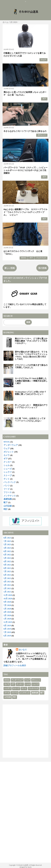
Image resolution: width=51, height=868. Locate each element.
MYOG (24, 258)
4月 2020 (7, 612)
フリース (8, 492)
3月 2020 (7, 615)
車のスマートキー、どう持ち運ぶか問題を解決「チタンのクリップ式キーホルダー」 (31, 341)
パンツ (7, 486)
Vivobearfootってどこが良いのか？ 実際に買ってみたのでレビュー (32, 393)
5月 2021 (7, 578)
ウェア (43, 60)
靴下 (6, 502)
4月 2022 (7, 561)
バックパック (41, 258)
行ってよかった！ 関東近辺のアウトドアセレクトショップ (31, 406)
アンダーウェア (11, 445)
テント (7, 479)
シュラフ (8, 472)
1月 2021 (7, 592)
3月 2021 (7, 585)
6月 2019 (7, 636)
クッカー (8, 462)
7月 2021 (7, 571)
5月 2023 (7, 544)
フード (7, 489)
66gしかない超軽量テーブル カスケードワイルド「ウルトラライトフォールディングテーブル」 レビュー (25, 212)
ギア (44, 99)
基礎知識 (8, 499)
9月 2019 (7, 626)
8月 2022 (7, 551)
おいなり (23, 650)
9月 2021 (7, 565)
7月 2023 (7, 541)
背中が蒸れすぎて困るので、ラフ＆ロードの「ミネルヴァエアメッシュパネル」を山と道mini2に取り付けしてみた (31, 355)
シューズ (8, 469)
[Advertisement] (26, 731)
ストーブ (8, 475)
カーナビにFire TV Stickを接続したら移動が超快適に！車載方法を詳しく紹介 (31, 381)
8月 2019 (7, 629)
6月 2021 (7, 575)
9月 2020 (7, 602)
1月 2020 (7, 619)
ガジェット (42, 135)
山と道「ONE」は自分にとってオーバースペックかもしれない (30, 420)
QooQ (30, 867)
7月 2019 (7, 632)
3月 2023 (7, 548)
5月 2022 (7, 558)
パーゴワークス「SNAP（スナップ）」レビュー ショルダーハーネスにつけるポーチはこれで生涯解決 (27, 170)
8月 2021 (7, 568)
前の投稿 (42, 268)
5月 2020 (7, 609)
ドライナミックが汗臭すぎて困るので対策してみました (31, 366)
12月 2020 (8, 595)
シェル (7, 465)
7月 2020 (7, 605)
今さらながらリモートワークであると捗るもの (25, 131)
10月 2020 (8, 599)
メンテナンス (10, 496)
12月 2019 (8, 622)
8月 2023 (7, 538)
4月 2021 (7, 582)
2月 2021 (7, 588)
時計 (6, 509)
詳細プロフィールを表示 (15, 666)
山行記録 (8, 506)
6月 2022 (7, 555)
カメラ (7, 455)
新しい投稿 (10, 268)
